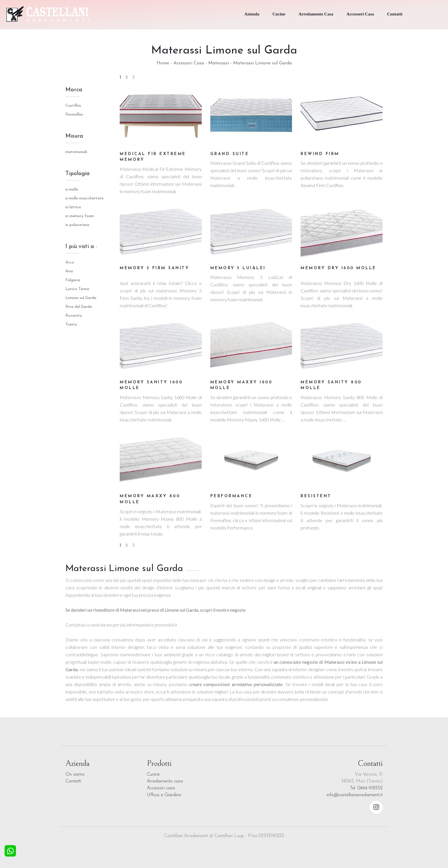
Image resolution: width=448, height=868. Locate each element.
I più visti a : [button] (81, 247)
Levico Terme (77, 289)
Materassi (219, 63)
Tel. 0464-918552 (366, 788)
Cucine (279, 14)
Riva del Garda (79, 307)
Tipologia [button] (78, 174)
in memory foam (80, 216)
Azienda (252, 14)
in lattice (73, 207)
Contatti (395, 14)
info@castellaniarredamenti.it (355, 795)
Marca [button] (74, 90)
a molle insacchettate (84, 198)
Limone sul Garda (81, 298)
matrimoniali (76, 152)
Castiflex (73, 106)
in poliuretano (77, 225)
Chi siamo (75, 774)
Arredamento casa (165, 781)
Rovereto (74, 316)
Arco (70, 262)
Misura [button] (74, 136)
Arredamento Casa (316, 14)
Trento (71, 325)
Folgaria (73, 280)
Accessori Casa (360, 14)
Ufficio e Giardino (164, 795)
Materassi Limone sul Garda (262, 63)
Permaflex (74, 115)
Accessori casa (161, 788)
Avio (69, 271)
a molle (72, 190)
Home (163, 63)
